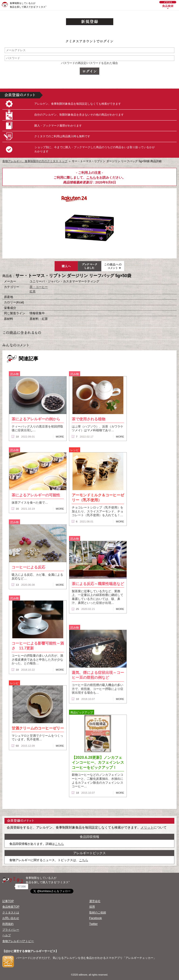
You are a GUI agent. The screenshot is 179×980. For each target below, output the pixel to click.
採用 (92, 907)
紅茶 (33, 291)
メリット (147, 827)
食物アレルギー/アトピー (18, 941)
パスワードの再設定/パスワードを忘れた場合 (89, 63)
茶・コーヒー (39, 287)
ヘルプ (7, 935)
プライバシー (11, 930)
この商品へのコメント (113, 266)
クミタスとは (11, 913)
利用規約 (8, 924)
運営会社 (95, 901)
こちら (91, 177)
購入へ (66, 266)
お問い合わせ (11, 918)
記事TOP (8, 901)
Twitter (94, 924)
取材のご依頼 (98, 913)
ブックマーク (89, 266)
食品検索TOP (11, 907)
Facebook (96, 918)
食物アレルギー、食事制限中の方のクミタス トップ (35, 161)
